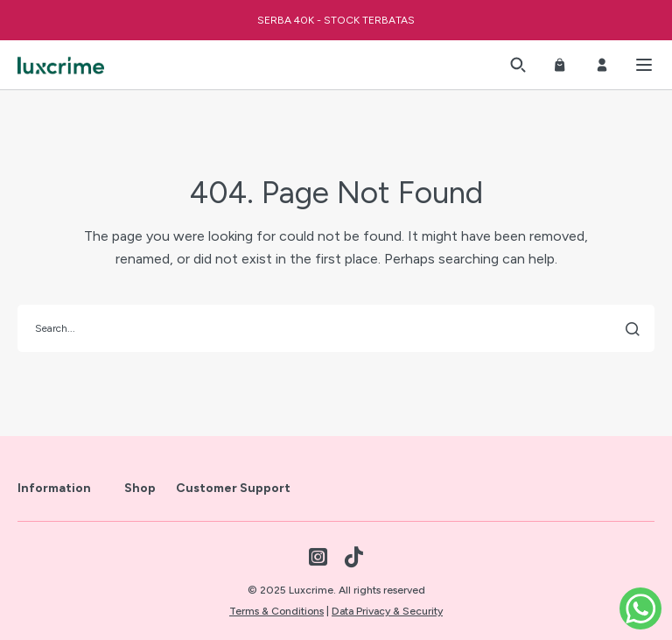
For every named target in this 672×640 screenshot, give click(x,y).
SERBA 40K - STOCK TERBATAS (336, 20)
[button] (518, 65)
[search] (336, 328)
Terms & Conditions (276, 611)
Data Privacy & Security (387, 611)
